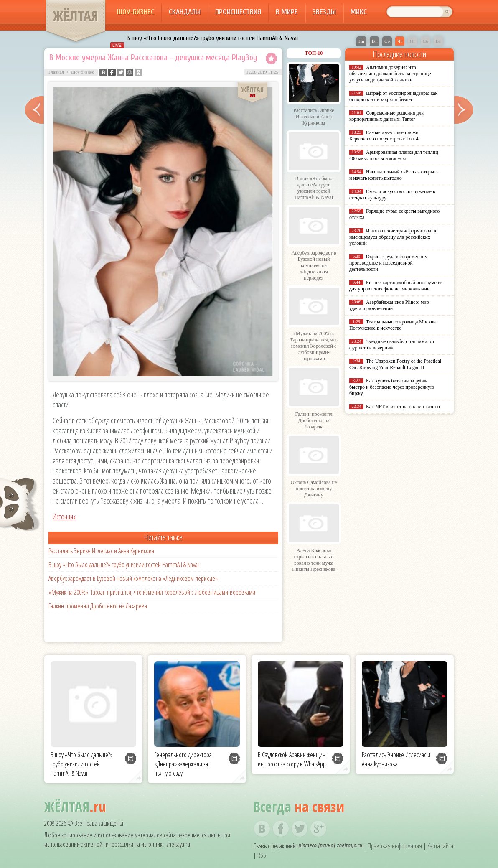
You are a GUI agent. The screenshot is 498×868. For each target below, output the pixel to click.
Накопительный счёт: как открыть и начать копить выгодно (394, 175)
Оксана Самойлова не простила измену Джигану (314, 489)
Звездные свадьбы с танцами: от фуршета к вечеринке (392, 345)
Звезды (324, 12)
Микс (359, 12)
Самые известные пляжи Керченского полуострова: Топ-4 (384, 136)
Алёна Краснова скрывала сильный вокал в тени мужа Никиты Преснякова (314, 560)
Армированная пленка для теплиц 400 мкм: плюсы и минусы (394, 155)
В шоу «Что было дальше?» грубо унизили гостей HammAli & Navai (212, 38)
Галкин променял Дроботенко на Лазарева (98, 606)
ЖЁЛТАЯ (76, 16)
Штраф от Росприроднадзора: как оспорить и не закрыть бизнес (393, 96)
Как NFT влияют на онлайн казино (403, 407)
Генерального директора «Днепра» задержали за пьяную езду (183, 764)
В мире (287, 12)
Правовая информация (395, 846)
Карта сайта (440, 846)
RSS (262, 855)
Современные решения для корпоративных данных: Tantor (386, 116)
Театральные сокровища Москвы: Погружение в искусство (394, 325)
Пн (361, 41)
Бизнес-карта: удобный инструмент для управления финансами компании (395, 286)
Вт (374, 41)
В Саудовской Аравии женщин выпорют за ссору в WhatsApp (292, 759)
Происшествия (238, 12)
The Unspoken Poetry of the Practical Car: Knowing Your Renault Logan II (395, 364)
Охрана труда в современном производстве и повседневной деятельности (389, 263)
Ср (387, 41)
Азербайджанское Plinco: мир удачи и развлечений (389, 305)
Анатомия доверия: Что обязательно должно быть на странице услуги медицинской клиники (390, 74)
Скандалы (185, 12)
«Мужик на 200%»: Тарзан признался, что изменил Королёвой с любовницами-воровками (152, 592)
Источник (64, 517)
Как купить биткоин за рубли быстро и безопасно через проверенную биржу (392, 387)
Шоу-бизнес (136, 12)
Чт (400, 41)
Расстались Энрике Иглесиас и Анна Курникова (101, 551)
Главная (56, 72)
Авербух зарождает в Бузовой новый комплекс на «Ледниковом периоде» (133, 578)
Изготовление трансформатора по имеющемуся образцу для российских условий (394, 237)
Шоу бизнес (82, 72)
